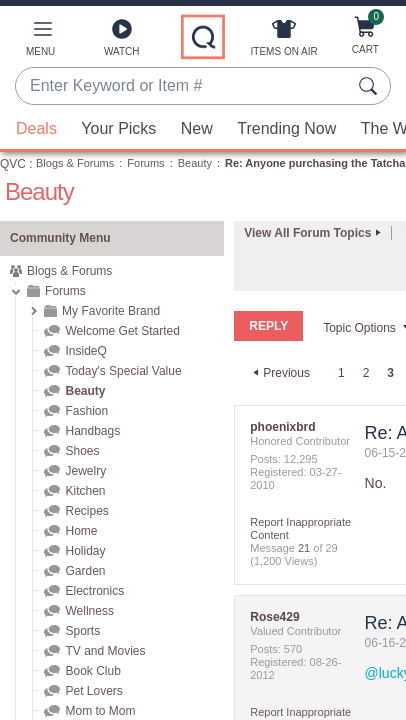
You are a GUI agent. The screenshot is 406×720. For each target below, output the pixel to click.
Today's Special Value (123, 371)
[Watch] (122, 42)
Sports (82, 631)
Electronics (94, 591)
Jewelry (85, 471)
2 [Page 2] (366, 372)
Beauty (195, 163)
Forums (145, 163)
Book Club (92, 671)
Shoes (82, 451)
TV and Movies (105, 651)
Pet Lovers (93, 691)
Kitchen (85, 491)
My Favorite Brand (111, 311)
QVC (13, 164)
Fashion (86, 411)
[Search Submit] (371, 86)
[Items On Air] (284, 42)
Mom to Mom (100, 711)
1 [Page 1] (341, 372)
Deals (36, 128)
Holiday (85, 551)
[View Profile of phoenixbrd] (282, 426)
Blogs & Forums (75, 163)
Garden (85, 571)
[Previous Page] (279, 372)
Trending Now (286, 128)
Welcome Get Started (122, 331)
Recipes (86, 511)
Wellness (89, 611)
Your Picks (118, 128)
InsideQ (85, 351)
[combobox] (183, 87)
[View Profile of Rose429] (274, 616)
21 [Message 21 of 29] (304, 547)
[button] (40, 42)
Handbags (92, 431)
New (197, 128)
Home (81, 531)
